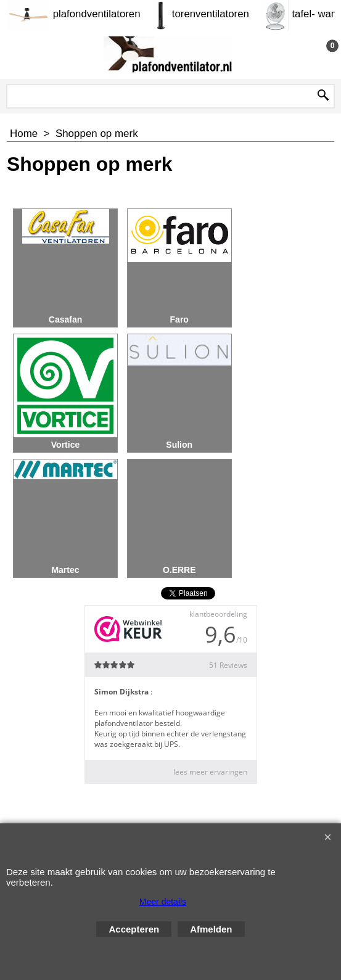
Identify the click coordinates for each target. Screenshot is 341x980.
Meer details (163, 902)
